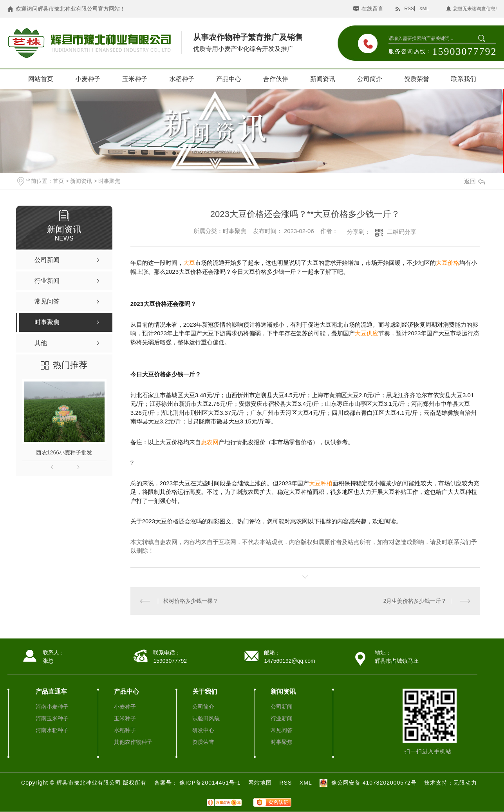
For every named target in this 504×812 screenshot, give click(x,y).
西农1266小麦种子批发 (64, 452)
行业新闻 (282, 718)
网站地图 (260, 783)
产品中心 (229, 79)
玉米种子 (135, 79)
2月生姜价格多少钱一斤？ (415, 601)
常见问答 (282, 730)
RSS (409, 9)
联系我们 (464, 79)
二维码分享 (402, 232)
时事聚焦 (109, 181)
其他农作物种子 (133, 742)
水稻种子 (182, 79)
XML (424, 9)
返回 (475, 181)
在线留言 (372, 9)
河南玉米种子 (52, 718)
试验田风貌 (206, 718)
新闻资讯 (323, 79)
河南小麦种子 (52, 707)
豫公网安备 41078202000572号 (367, 783)
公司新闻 (282, 707)
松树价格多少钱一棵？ (191, 601)
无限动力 (465, 783)
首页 (58, 181)
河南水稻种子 (52, 730)
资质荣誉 (417, 79)
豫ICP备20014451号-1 (211, 783)
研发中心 (203, 730)
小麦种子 (88, 79)
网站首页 (41, 79)
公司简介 (370, 79)
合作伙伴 (276, 79)
